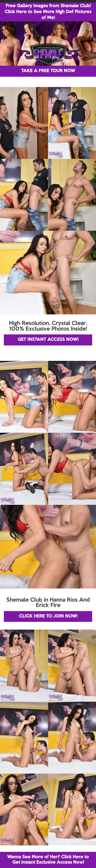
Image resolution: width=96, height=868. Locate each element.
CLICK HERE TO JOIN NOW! (48, 616)
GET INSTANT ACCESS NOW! (48, 340)
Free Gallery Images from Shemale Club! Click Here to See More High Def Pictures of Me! (48, 12)
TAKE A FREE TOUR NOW (48, 71)
